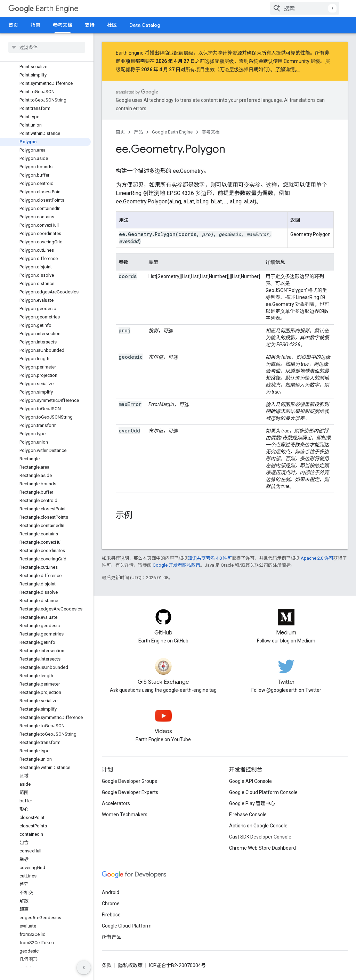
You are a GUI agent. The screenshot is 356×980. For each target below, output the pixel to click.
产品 (138, 132)
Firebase (111, 915)
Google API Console (250, 781)
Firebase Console (248, 815)
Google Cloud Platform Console (263, 792)
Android (111, 892)
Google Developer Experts (130, 792)
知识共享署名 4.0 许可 (210, 558)
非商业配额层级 (176, 53)
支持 (90, 25)
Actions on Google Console (258, 826)
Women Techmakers (125, 815)
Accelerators (116, 803)
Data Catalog (145, 25)
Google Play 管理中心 (252, 803)
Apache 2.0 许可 (317, 558)
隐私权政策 (130, 965)
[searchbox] (47, 47)
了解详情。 (288, 70)
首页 (13, 25)
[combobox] (305, 8)
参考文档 (211, 132)
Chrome (111, 904)
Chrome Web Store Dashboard (262, 848)
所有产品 (112, 937)
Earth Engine (43, 9)
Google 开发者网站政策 (176, 565)
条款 (107, 965)
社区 (112, 25)
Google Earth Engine (172, 132)
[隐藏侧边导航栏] (84, 967)
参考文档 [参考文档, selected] (63, 25)
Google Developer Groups (130, 781)
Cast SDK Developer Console (260, 837)
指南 (35, 25)
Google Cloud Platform (127, 926)
